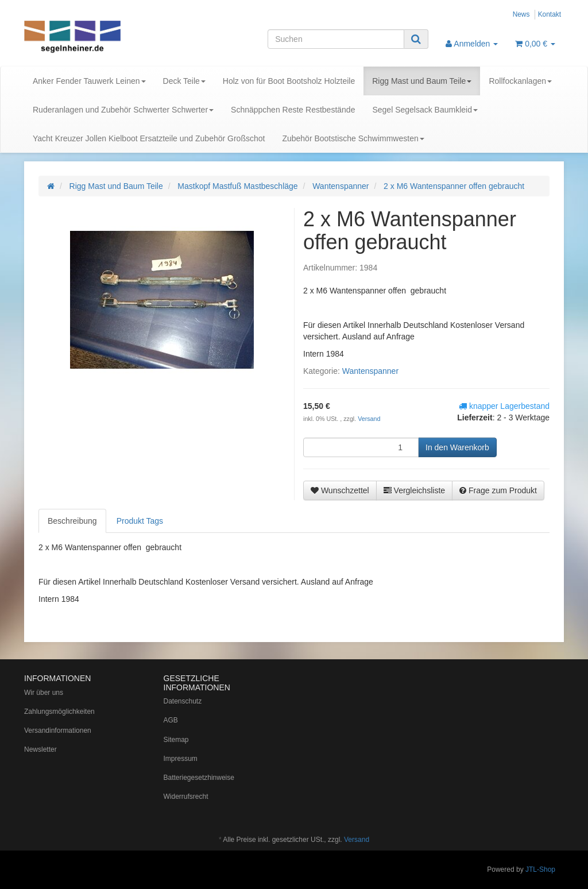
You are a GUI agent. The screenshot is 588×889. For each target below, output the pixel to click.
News (521, 14)
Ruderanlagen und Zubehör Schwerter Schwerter (123, 110)
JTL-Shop (540, 869)
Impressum (181, 759)
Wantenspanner (370, 371)
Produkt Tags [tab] (140, 521)
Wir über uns (44, 693)
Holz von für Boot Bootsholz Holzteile (289, 81)
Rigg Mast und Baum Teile (422, 81)
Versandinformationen (58, 730)
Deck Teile (184, 81)
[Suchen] (336, 39)
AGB (171, 720)
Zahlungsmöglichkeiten (59, 712)
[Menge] (361, 447)
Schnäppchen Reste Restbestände (293, 110)
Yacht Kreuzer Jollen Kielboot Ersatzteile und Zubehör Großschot (149, 138)
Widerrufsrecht (186, 797)
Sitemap (176, 740)
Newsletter (40, 749)
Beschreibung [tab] (72, 521)
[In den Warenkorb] (457, 447)
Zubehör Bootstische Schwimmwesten (353, 138)
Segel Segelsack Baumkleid (425, 110)
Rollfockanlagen (520, 81)
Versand (369, 419)
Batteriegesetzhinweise (199, 778)
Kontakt (550, 14)
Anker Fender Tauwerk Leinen (89, 81)
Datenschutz (183, 701)
